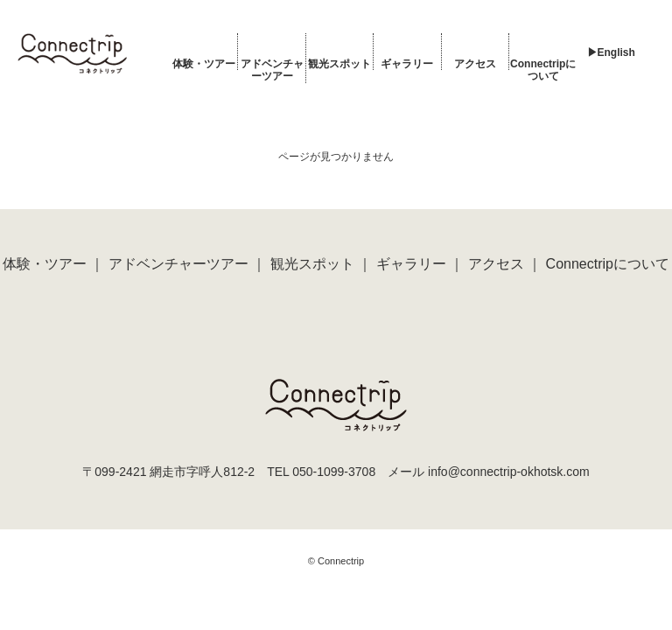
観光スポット (339, 64)
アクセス (475, 64)
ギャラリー (407, 64)
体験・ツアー (204, 64)
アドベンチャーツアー (272, 70)
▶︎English (611, 52)
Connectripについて (543, 70)
